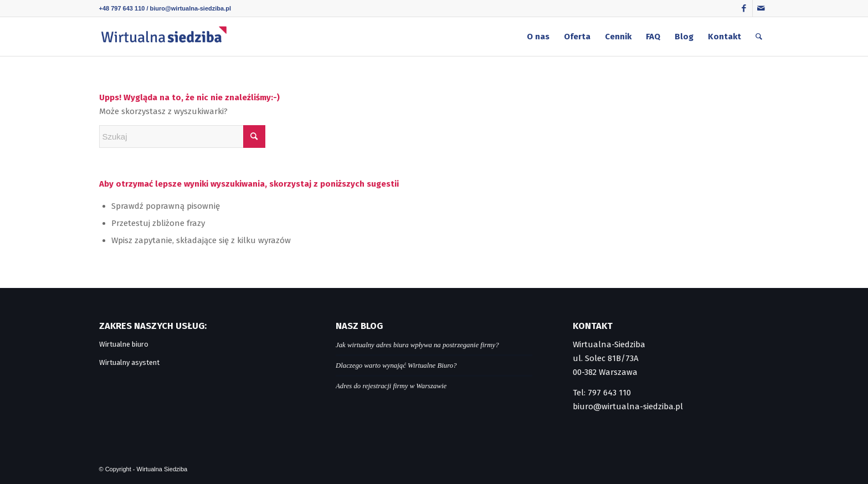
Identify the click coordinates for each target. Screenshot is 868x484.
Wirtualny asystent (129, 362)
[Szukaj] (759, 37)
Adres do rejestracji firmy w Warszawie (391, 386)
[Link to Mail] (761, 8)
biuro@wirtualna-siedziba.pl (191, 8)
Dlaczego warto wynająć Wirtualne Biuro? (396, 365)
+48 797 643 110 (122, 8)
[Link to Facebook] (744, 8)
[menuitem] (538, 37)
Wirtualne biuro (124, 344)
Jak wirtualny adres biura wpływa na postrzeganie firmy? (417, 345)
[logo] (164, 37)
